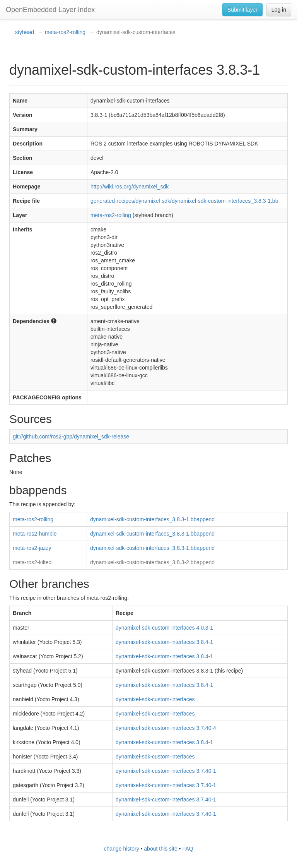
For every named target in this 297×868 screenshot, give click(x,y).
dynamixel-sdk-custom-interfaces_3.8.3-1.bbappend (152, 519)
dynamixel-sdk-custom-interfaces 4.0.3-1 (164, 628)
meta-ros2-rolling (65, 32)
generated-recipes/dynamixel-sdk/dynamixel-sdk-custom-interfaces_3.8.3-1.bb (184, 201)
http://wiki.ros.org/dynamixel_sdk (130, 187)
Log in (279, 10)
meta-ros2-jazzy (32, 548)
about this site (160, 849)
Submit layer (242, 10)
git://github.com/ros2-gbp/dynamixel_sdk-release (71, 437)
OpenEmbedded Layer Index (50, 10)
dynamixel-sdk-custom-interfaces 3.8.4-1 (164, 642)
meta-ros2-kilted (32, 562)
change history (122, 849)
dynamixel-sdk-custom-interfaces (155, 699)
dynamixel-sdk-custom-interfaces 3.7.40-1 (166, 771)
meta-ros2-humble (35, 534)
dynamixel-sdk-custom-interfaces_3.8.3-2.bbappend (152, 562)
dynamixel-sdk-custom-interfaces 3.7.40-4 (166, 728)
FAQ (188, 849)
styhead (25, 32)
